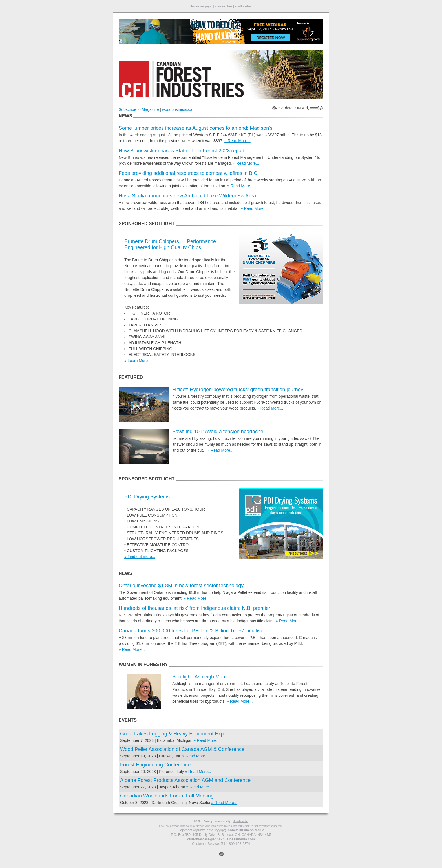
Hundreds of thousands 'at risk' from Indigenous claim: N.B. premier (195, 608)
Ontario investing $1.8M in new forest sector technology (181, 586)
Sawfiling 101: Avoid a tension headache (218, 432)
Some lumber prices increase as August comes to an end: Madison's (196, 128)
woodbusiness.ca (177, 109)
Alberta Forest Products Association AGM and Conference (185, 780)
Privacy (208, 821)
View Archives (224, 6)
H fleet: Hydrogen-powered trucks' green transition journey (238, 390)
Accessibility (223, 821)
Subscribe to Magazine (139, 109)
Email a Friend (244, 6)
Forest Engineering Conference (155, 765)
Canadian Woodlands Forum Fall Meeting (168, 796)
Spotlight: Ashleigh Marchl (201, 677)
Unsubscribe (241, 821)
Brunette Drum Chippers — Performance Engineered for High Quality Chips (170, 244)
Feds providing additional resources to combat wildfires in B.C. (189, 173)
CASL (197, 821)
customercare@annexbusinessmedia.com (221, 839)
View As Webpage (200, 6)
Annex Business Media (246, 830)
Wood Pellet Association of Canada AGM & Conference (182, 749)
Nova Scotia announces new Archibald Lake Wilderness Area (187, 196)
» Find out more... (140, 557)
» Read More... (237, 141)
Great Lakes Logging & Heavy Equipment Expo (173, 734)
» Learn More (136, 361)
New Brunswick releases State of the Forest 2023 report (182, 151)
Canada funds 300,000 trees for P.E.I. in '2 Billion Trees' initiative (191, 631)
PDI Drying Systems (147, 497)
